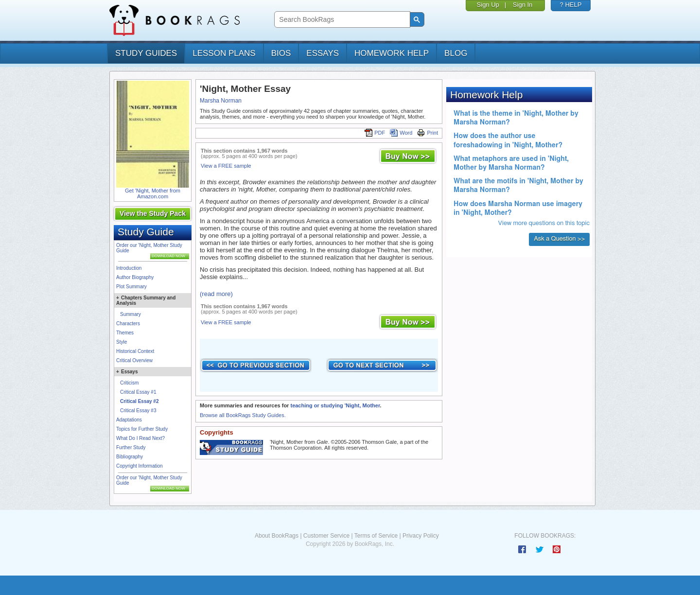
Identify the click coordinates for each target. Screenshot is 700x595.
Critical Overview (134, 360)
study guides (146, 53)
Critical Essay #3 (138, 411)
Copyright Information (140, 466)
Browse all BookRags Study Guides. (243, 415)
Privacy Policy (421, 536)
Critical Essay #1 (138, 392)
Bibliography (130, 457)
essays (323, 53)
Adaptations (129, 420)
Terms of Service (376, 536)
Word (401, 133)
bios (281, 53)
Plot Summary (131, 287)
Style (122, 342)
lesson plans (224, 53)
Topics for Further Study (142, 429)
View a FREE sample (226, 166)
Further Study (131, 447)
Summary (131, 314)
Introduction (129, 268)
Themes (125, 333)
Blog (456, 53)
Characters (128, 324)
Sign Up (488, 5)
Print (428, 133)
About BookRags (277, 536)
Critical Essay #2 (140, 401)
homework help (392, 53)
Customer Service (326, 536)
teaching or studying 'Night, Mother (335, 405)
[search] (341, 20)
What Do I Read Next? (140, 438)
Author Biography (135, 277)
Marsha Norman (221, 101)
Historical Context (135, 351)
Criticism (129, 383)
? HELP (571, 5)
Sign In (523, 5)
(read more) (216, 294)
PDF (375, 133)
